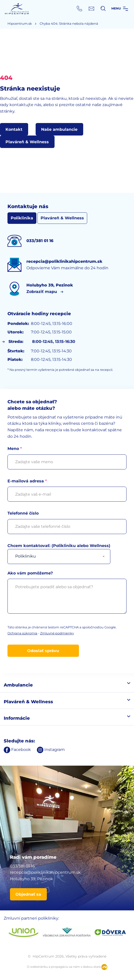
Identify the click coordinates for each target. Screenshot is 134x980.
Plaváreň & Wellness (62, 218)
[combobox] (59, 557)
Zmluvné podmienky (57, 633)
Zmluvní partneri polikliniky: (31, 918)
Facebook (17, 750)
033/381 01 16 (22, 866)
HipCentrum (17, 9)
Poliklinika (22, 218)
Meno (67, 455)
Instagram (51, 750)
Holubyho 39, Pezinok (32, 879)
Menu (120, 8)
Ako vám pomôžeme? (67, 594)
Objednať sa (28, 894)
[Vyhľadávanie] (103, 8)
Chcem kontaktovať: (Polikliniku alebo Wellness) (59, 551)
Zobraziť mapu (42, 292)
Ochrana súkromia (22, 633)
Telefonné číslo (67, 520)
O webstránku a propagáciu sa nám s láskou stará (67, 967)
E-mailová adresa (67, 488)
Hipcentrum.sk (20, 23)
